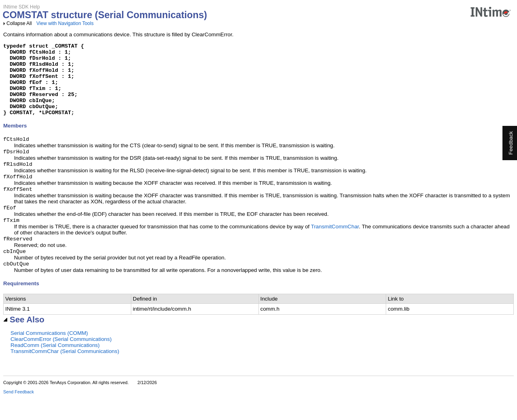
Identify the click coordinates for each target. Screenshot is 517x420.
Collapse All (19, 23)
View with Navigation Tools (65, 23)
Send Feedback (19, 414)
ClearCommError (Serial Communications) (61, 362)
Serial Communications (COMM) (49, 356)
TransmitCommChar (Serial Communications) (65, 374)
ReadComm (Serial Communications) (55, 368)
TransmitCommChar (335, 247)
